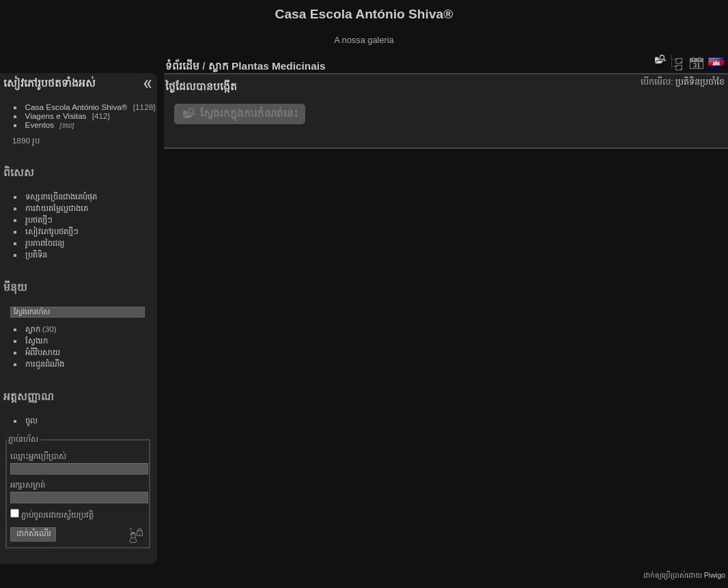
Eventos (40, 125)
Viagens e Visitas (56, 116)
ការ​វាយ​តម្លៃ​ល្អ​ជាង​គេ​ (57, 208)
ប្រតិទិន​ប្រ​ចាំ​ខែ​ (700, 82)
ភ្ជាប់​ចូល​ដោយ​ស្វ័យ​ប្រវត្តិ (52, 515)
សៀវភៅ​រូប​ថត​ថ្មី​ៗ (52, 231)
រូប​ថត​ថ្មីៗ (39, 220)
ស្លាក (33, 329)
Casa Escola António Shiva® (76, 107)
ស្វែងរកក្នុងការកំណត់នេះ (249, 113)
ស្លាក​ (219, 66)
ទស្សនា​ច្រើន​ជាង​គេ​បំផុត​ (61, 196)
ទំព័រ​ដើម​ (182, 66)
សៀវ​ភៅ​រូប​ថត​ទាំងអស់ (50, 83)
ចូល (31, 420)
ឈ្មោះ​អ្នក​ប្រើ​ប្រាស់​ (38, 456)
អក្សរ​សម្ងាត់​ (28, 485)
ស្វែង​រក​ (37, 340)
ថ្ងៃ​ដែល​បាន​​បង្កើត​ (201, 86)
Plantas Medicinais (278, 66)
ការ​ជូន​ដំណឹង (45, 364)
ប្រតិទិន (36, 254)
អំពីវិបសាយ (43, 352)
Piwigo (715, 575)
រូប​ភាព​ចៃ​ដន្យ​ (45, 243)
